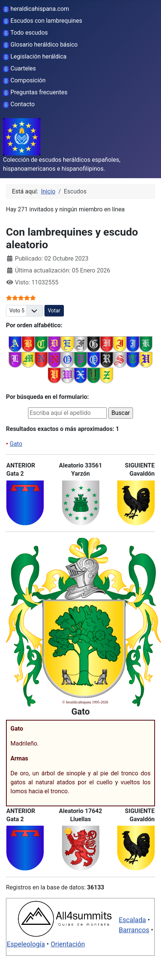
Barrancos (134, 930)
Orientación (68, 944)
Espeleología (26, 944)
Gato (16, 444)
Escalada (132, 920)
